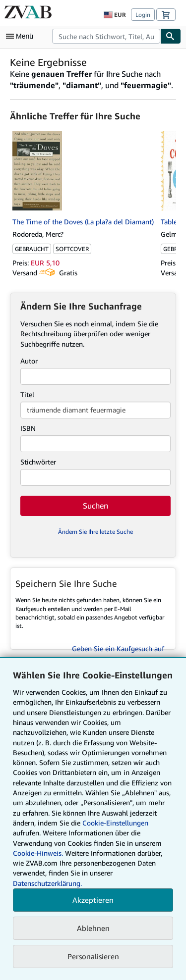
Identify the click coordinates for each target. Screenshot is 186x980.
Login (143, 15)
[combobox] (106, 36)
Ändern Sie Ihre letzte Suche (95, 532)
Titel (27, 394)
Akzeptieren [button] (93, 900)
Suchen (95, 506)
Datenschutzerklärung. (47, 883)
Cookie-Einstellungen (115, 823)
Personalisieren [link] (93, 956)
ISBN (28, 428)
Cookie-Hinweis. (38, 853)
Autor (29, 361)
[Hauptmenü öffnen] (22, 36)
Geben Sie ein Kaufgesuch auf (118, 648)
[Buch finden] (171, 36)
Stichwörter (38, 462)
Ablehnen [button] (93, 928)
